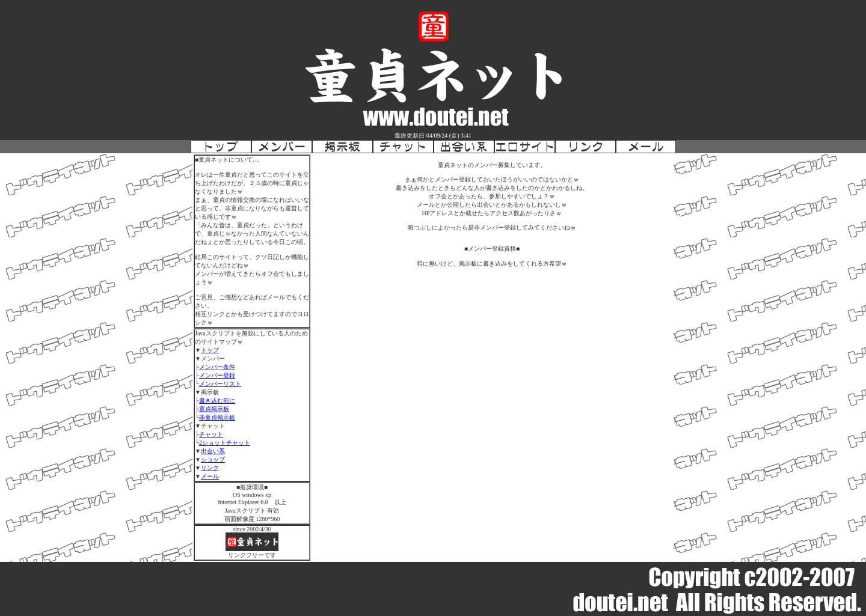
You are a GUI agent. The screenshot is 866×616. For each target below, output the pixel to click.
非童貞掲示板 (217, 417)
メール (210, 476)
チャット (211, 434)
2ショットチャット (225, 443)
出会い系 (213, 451)
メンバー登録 (217, 375)
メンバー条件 (217, 367)
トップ (210, 350)
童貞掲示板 (214, 409)
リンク (210, 468)
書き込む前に (217, 401)
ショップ (213, 459)
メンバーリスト (220, 384)
